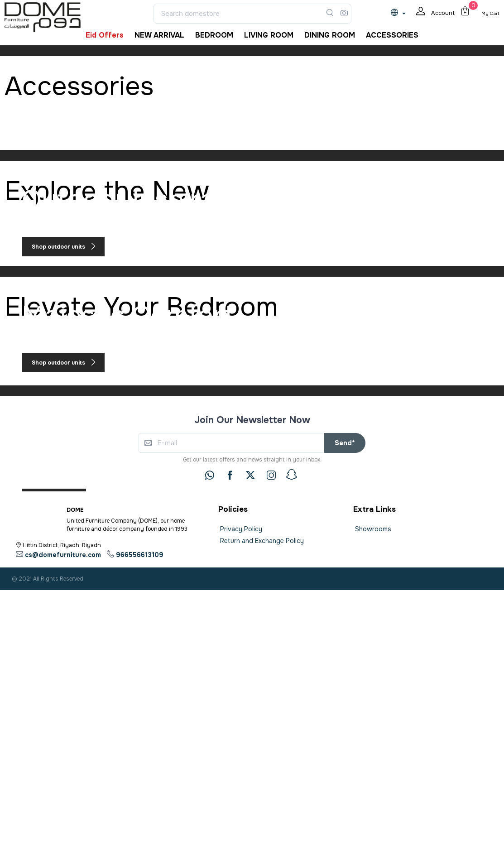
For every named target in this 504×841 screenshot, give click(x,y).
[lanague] (401, 13)
